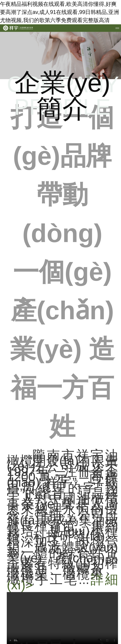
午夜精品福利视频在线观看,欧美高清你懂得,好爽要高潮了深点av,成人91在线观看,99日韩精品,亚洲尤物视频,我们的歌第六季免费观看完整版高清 (60, 12)
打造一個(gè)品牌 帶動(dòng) (62, 272)
